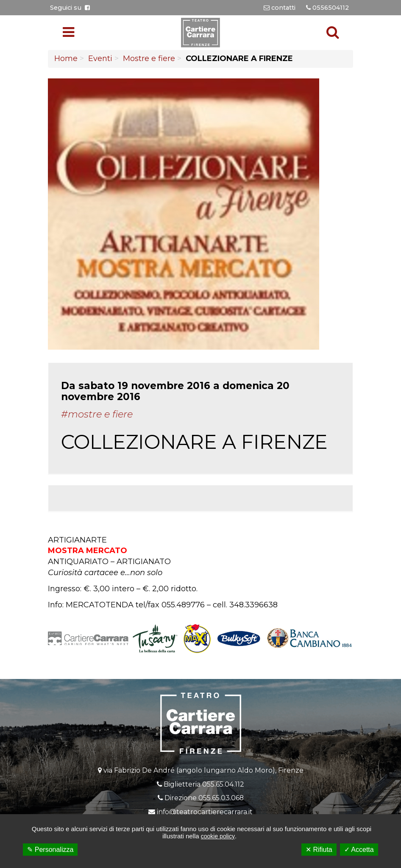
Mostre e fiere (149, 58)
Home (66, 58)
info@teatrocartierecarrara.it (205, 812)
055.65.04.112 (223, 784)
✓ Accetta (359, 850)
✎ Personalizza (50, 850)
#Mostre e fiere (97, 414)
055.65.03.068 (221, 798)
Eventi (100, 58)
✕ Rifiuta (319, 850)
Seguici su (70, 8)
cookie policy (218, 836)
